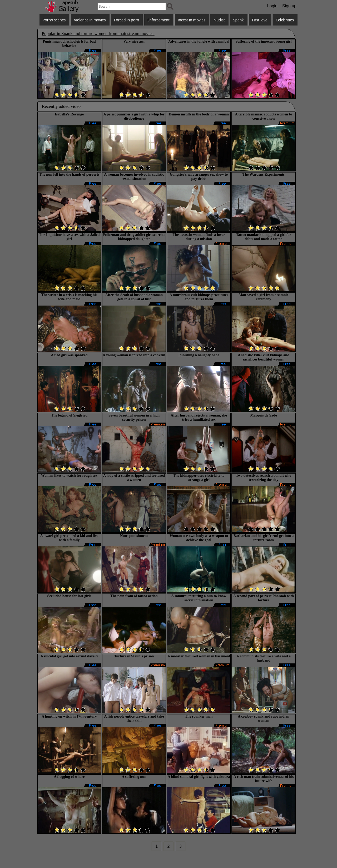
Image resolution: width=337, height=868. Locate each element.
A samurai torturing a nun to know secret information (199, 598)
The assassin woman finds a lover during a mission (199, 237)
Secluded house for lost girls (69, 596)
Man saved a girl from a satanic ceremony (264, 297)
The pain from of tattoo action (134, 596)
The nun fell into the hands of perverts (69, 174)
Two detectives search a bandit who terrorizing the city (264, 478)
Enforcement (158, 20)
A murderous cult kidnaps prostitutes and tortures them (199, 297)
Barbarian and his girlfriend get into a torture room (264, 538)
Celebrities (285, 20)
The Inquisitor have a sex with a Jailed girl (69, 237)
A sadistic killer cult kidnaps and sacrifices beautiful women (263, 357)
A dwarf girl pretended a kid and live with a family (69, 538)
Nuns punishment (134, 536)
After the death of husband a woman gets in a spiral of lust (134, 297)
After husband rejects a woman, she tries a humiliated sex (199, 417)
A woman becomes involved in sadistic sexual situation (134, 177)
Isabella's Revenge (69, 114)
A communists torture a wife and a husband (264, 658)
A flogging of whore (69, 777)
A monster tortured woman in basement (199, 656)
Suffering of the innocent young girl (264, 41)
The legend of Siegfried (69, 415)
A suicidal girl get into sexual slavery (69, 656)
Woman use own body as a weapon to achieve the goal (199, 538)
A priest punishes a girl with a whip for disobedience (134, 116)
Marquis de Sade (264, 415)
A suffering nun (134, 777)
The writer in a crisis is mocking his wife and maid (69, 297)
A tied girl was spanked (69, 355)
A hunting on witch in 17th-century (69, 716)
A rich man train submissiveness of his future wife (264, 779)
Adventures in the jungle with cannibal (199, 41)
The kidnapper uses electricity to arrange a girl (199, 478)
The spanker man (199, 716)
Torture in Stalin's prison (134, 656)
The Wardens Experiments (264, 174)
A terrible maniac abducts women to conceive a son (264, 116)
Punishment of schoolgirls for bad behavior (69, 44)
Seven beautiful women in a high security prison (134, 417)
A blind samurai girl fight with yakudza (199, 777)
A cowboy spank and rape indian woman (264, 719)
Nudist (219, 20)
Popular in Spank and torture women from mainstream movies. (98, 34)
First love (260, 20)
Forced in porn (127, 20)
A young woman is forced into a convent (134, 355)
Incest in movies (192, 20)
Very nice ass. (134, 41)
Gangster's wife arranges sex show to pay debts (199, 177)
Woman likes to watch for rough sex (69, 476)
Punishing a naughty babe (199, 355)
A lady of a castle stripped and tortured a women (134, 478)
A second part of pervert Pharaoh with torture (264, 598)
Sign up (289, 6)
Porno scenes (54, 20)
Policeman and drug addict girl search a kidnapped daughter (134, 237)
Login (272, 6)
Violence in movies (90, 20)
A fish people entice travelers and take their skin (134, 719)
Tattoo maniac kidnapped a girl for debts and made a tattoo (263, 237)
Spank (239, 20)
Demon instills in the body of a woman (199, 114)
